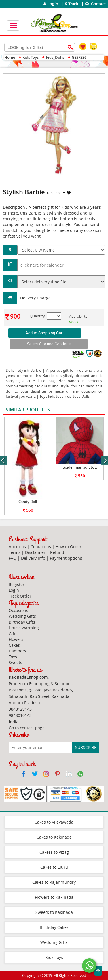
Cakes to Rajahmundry (54, 882)
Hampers (17, 651)
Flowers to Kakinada (54, 897)
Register (17, 584)
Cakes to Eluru (54, 867)
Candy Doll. (28, 502)
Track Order (20, 596)
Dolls (10, 370)
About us (17, 547)
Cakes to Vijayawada (54, 822)
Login (51, 4)
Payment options (66, 558)
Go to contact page (27, 728)
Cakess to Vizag (54, 852)
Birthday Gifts (22, 622)
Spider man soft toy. (80, 467)
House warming (24, 628)
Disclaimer (35, 552)
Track (72, 4)
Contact (96, 4)
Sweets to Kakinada (54, 912)
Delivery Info (33, 558)
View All (90, 410)
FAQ (13, 558)
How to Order (69, 547)
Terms (15, 552)
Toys (13, 657)
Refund (57, 552)
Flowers (16, 639)
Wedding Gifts (22, 616)
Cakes (14, 645)
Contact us (41, 547)
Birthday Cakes (54, 927)
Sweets (15, 662)
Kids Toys (54, 957)
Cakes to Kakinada (54, 837)
